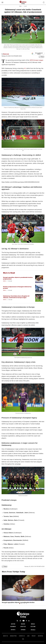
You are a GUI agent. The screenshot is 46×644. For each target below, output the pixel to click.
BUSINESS (13, 627)
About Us (5, 636)
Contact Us (22, 636)
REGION (23, 624)
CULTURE (33, 627)
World (4, 281)
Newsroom (6, 54)
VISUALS (33, 630)
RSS (23, 639)
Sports (26, 6)
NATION (13, 624)
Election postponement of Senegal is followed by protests (17, 287)
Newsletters (13, 636)
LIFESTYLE (23, 627)
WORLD (33, 624)
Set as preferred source (37, 54)
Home (20, 6)
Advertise (40, 636)
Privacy (34, 636)
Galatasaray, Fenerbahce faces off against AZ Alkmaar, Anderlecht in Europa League (16, 297)
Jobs (28, 636)
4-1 (25, 68)
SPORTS (13, 630)
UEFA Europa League (36, 60)
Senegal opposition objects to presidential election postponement (18, 278)
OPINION (23, 630)
